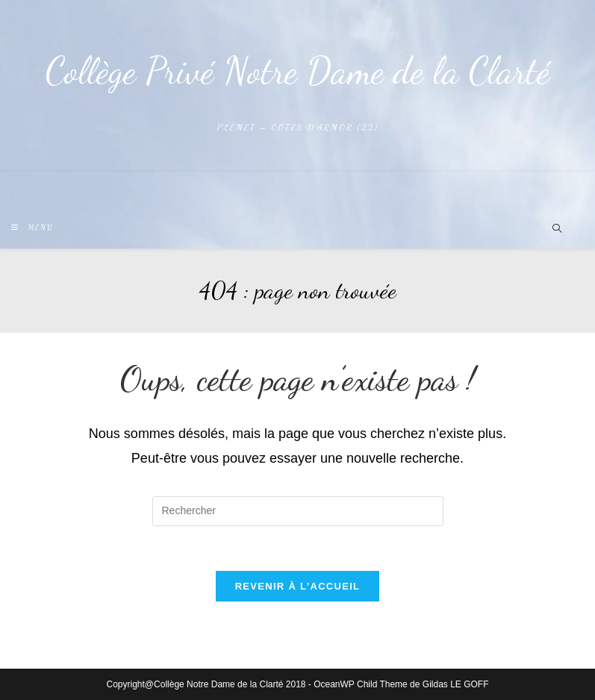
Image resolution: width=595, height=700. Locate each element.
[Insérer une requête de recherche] (298, 511)
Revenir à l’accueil (298, 586)
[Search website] (557, 230)
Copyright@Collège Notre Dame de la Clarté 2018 (206, 684)
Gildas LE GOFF (456, 684)
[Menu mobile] (32, 228)
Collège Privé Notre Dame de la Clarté (298, 71)
